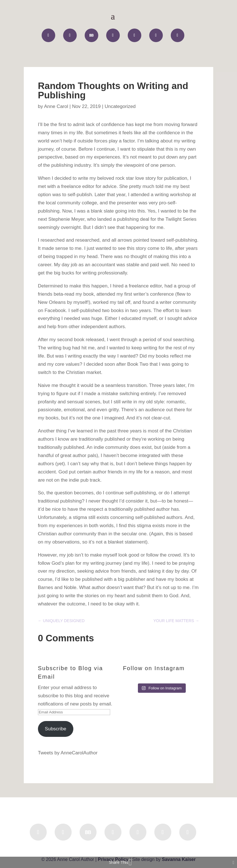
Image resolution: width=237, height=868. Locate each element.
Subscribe (55, 729)
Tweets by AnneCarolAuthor (68, 753)
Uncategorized (120, 106)
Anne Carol (56, 106)
